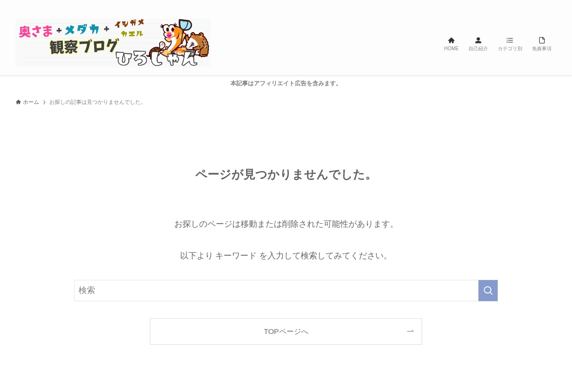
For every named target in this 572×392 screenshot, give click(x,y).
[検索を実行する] (488, 291)
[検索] (550, 5)
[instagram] (512, 5)
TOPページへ (286, 331)
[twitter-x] (499, 5)
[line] (525, 5)
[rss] (537, 5)
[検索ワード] (286, 291)
